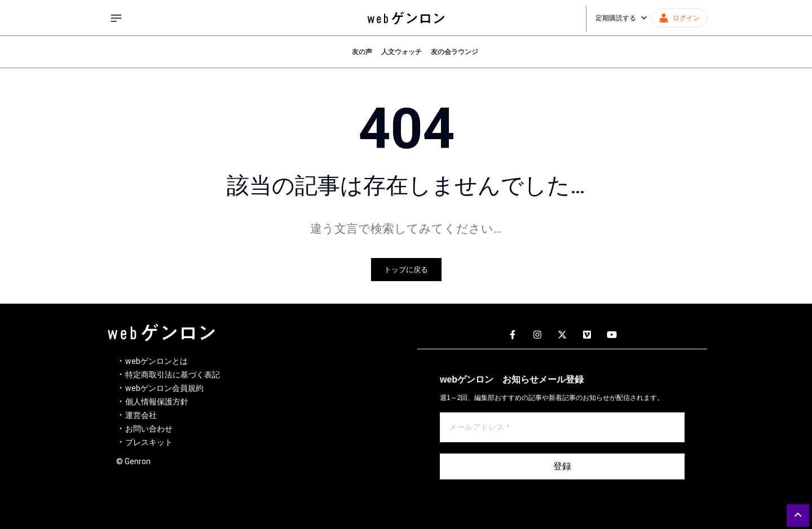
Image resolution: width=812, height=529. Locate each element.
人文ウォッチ (401, 52)
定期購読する (621, 18)
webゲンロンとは (156, 361)
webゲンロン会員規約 (164, 388)
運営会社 (141, 415)
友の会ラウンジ (454, 52)
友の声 (362, 52)
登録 (562, 466)
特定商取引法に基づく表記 (173, 375)
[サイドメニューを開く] (116, 18)
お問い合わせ (149, 429)
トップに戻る (406, 270)
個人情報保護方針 (157, 402)
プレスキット (149, 442)
